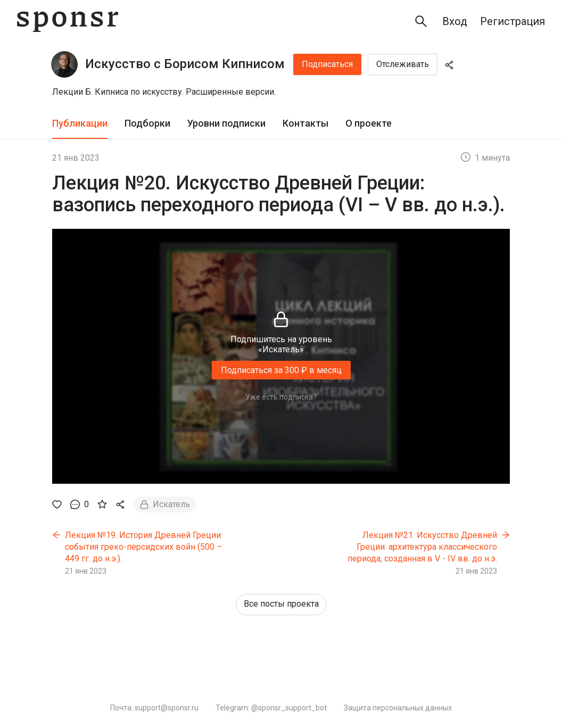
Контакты (305, 123)
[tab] (80, 124)
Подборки (147, 123)
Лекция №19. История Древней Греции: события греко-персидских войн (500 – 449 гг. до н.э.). (144, 547)
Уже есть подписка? (281, 397)
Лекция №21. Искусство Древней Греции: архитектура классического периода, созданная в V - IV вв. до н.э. (422, 547)
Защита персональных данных (398, 708)
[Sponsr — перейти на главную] (68, 22)
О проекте (369, 123)
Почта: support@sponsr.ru (154, 708)
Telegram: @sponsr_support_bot (271, 708)
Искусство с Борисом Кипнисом (185, 64)
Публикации (80, 123)
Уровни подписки (226, 123)
